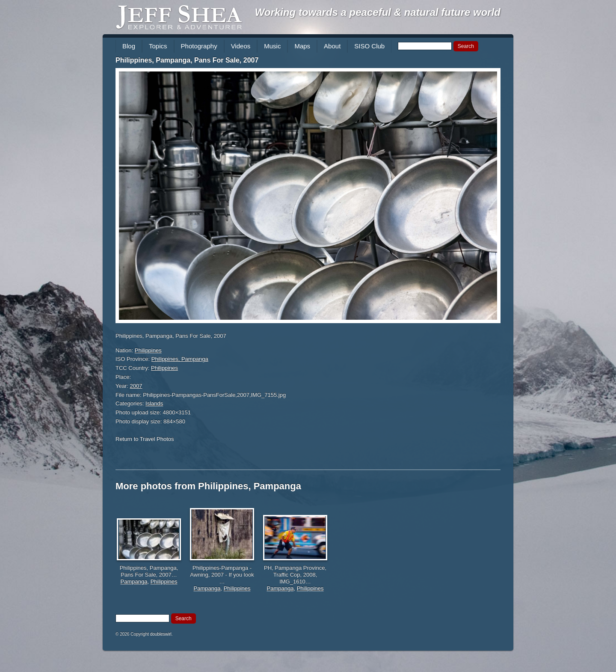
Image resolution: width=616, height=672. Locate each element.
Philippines (148, 350)
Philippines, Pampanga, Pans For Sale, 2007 (187, 60)
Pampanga (134, 581)
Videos (241, 46)
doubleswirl (161, 634)
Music (272, 46)
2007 (136, 386)
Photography (199, 46)
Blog (129, 46)
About (332, 46)
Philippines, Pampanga (180, 359)
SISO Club (369, 46)
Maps (302, 46)
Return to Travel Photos (145, 439)
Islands (154, 403)
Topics (158, 46)
